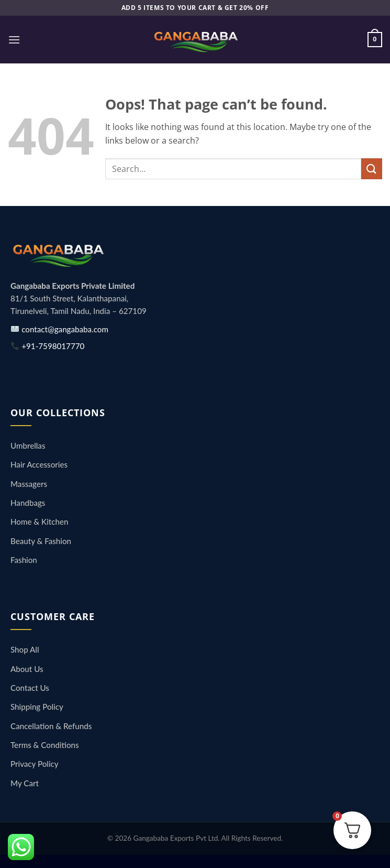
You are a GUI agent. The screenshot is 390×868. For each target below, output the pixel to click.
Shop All (25, 649)
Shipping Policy (37, 707)
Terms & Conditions (45, 745)
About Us (27, 669)
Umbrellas (28, 446)
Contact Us (30, 688)
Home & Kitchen (39, 522)
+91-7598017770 (48, 346)
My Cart (25, 783)
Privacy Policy (35, 764)
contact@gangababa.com (60, 329)
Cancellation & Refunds (51, 726)
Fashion (24, 560)
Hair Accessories (39, 464)
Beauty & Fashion (41, 541)
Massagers (29, 484)
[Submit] (372, 169)
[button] (14, 40)
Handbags (28, 503)
